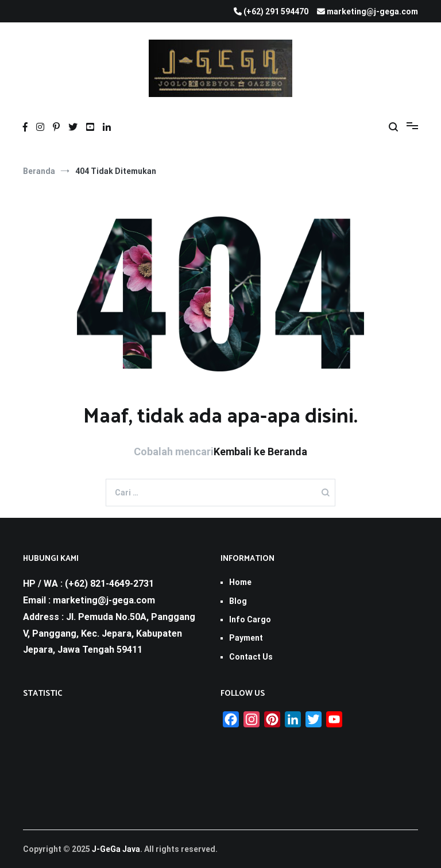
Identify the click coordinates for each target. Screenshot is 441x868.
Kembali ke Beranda (260, 452)
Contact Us (251, 657)
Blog (238, 601)
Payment (246, 638)
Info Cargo (250, 619)
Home (240, 582)
